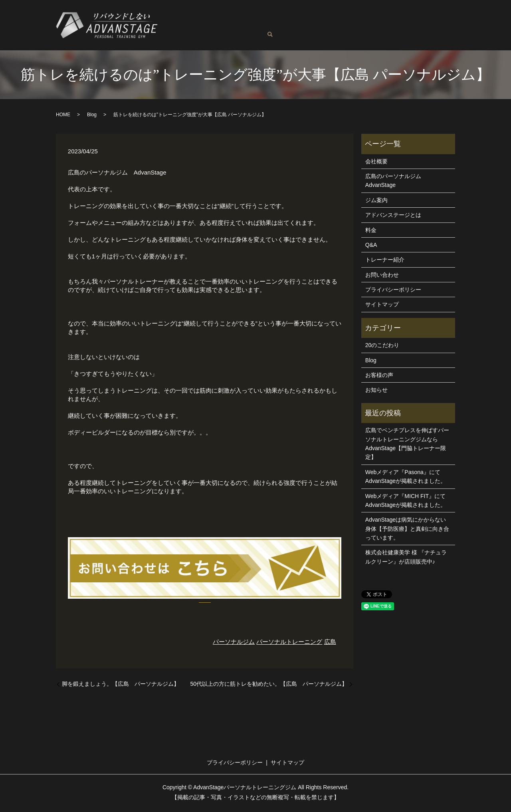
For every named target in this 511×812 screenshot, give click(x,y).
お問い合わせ (263, 32)
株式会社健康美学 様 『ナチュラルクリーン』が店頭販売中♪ (406, 559)
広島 (330, 643)
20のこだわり (382, 347)
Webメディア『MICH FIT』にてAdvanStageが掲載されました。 (406, 502)
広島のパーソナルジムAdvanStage (218, 19)
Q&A (174, 32)
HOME (63, 116)
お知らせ (376, 391)
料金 (331, 19)
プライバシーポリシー (393, 291)
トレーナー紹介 (297, 19)
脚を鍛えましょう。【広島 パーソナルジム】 (121, 685)
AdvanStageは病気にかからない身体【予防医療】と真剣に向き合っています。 (407, 530)
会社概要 (376, 163)
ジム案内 (356, 19)
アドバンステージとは (406, 19)
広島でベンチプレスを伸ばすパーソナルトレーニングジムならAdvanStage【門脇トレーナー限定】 (407, 445)
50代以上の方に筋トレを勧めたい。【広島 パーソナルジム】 (269, 685)
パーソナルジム (234, 643)
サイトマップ (382, 306)
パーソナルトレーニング (289, 643)
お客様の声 (202, 32)
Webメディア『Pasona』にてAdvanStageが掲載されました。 (406, 478)
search (291, 32)
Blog (231, 32)
